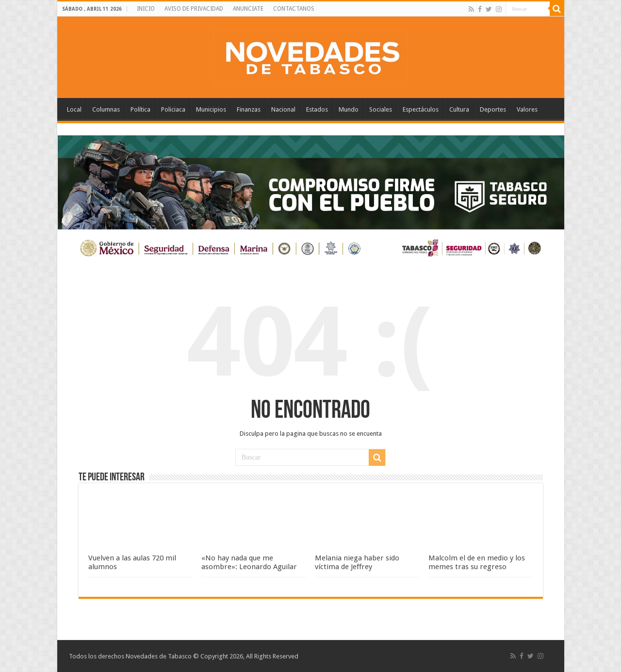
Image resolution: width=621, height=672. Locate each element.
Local (74, 109)
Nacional (283, 109)
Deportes (493, 109)
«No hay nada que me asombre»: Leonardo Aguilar (249, 562)
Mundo (349, 109)
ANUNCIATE (248, 9)
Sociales (381, 109)
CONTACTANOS (294, 9)
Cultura (459, 109)
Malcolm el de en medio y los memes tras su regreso (477, 562)
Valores (527, 109)
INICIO (146, 9)
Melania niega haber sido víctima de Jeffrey (357, 562)
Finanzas (249, 109)
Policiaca (173, 109)
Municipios (211, 109)
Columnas (106, 109)
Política (140, 109)
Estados (317, 109)
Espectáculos (421, 109)
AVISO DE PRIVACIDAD (194, 9)
